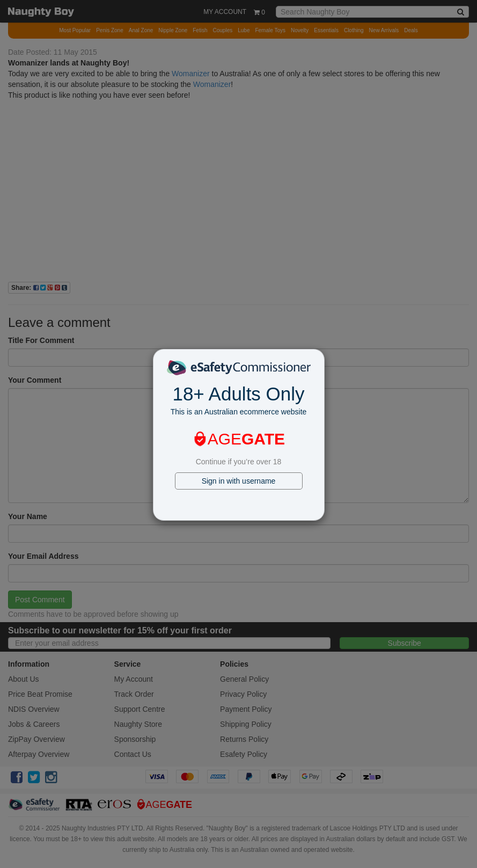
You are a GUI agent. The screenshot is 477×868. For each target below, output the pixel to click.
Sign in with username (239, 481)
